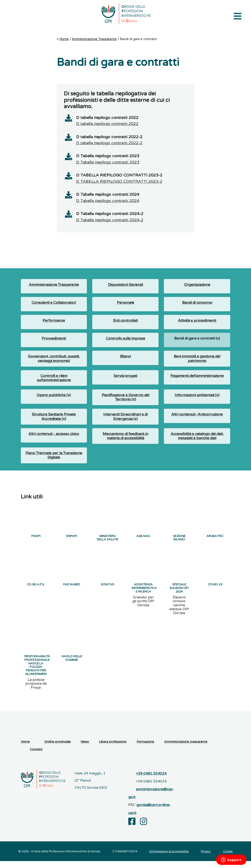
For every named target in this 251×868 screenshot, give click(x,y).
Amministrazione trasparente (186, 749)
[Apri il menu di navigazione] (238, 16)
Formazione (145, 749)
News (85, 749)
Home (64, 39)
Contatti (36, 756)
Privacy (206, 858)
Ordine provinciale (58, 749)
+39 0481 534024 (151, 780)
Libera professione (113, 749)
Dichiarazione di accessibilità (169, 858)
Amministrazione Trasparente (94, 39)
